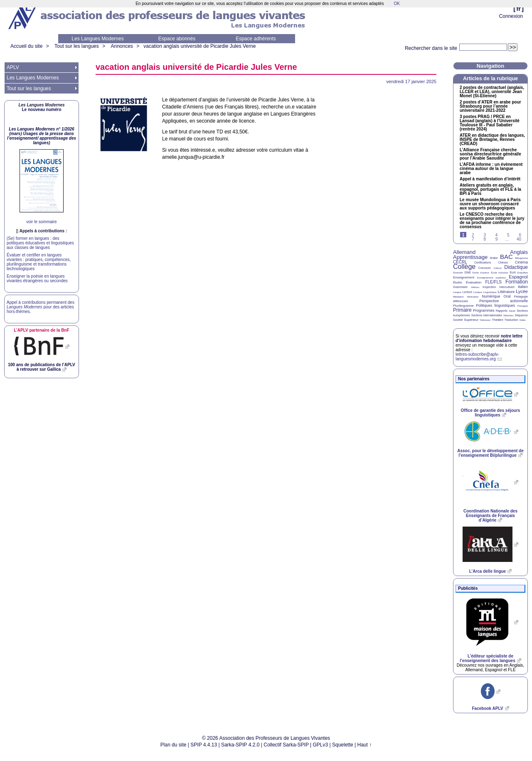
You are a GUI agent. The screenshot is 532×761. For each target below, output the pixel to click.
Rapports (502, 311)
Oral (507, 296)
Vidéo (522, 320)
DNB (468, 272)
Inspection (489, 287)
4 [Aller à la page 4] (497, 235)
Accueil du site (26, 46)
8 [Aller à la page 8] (485, 239)
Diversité (458, 273)
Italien (523, 287)
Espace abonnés (177, 39)
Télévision (485, 320)
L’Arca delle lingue (488, 571)
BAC (506, 257)
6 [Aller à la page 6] (520, 235)
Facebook (487, 708)
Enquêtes (523, 273)
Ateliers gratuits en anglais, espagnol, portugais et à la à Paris (490, 190)
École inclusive (499, 273)
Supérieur (471, 320)
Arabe (494, 258)
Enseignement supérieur (491, 278)
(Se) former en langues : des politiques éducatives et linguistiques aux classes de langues (40, 243)
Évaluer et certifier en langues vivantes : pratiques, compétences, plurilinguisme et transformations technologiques (39, 262)
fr (518, 9)
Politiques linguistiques (495, 305)
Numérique (491, 296)
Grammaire (460, 287)
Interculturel (507, 287)
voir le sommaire (41, 222)
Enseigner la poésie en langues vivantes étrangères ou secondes (37, 278)
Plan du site (174, 745)
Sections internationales (487, 315)
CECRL (460, 262)
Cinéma (521, 262)
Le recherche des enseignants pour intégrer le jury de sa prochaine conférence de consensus (492, 221)
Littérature (506, 292)
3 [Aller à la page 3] (485, 235)
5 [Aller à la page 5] (508, 235)
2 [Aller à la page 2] (473, 235)
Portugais (523, 306)
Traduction (511, 320)
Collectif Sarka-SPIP (286, 745)
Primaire (462, 310)
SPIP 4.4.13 (204, 745)
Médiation (458, 297)
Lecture (467, 292)
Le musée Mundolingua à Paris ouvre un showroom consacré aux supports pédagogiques (490, 204)
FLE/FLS (493, 282)
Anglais (519, 252)
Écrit (512, 272)
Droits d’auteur (481, 273)
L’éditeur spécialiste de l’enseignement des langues (487, 658)
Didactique (516, 267)
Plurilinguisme (463, 306)
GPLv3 (321, 745)
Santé (512, 311)
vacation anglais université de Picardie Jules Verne (199, 46)
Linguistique (490, 292)
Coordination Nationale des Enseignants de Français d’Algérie (490, 516)
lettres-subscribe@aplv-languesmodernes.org (477, 357)
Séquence (521, 315)
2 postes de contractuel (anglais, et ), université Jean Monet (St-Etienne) (492, 92)
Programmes (484, 310)
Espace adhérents (256, 39)
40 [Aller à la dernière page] (519, 239)
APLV (13, 67)
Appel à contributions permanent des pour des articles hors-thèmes (41, 307)
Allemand (464, 252)
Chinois (503, 262)
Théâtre (498, 320)
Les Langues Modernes (97, 39)
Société (458, 320)
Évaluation (474, 282)
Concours (485, 268)
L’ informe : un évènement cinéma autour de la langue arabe (491, 169)
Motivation (473, 297)
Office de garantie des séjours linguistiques (491, 413)
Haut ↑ (365, 745)
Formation (517, 282)
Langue (457, 292)
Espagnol (518, 277)
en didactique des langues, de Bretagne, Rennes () (492, 140)
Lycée (522, 291)
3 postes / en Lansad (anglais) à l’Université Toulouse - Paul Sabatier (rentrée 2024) (490, 123)
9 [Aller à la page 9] (497, 239)
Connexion (511, 16)
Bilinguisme (521, 258)
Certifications (483, 262)
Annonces (122, 46)
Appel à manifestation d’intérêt (490, 179)
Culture (497, 268)
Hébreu (475, 287)
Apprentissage (470, 257)
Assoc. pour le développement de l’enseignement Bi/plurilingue (490, 453)
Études (458, 282)
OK (397, 4)
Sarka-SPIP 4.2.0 (240, 745)
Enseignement (464, 277)
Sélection (509, 315)
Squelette (343, 745)
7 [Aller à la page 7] (473, 239)
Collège (464, 267)
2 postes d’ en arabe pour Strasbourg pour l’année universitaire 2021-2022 (490, 106)
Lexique (478, 292)
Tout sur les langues (77, 46)
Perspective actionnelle (504, 301)
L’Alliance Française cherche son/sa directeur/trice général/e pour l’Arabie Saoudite (490, 154)
